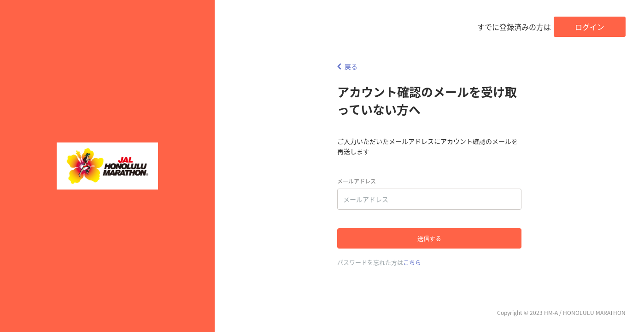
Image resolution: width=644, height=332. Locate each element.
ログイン (590, 27)
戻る (347, 66)
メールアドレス (357, 181)
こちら (412, 262)
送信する (429, 238)
